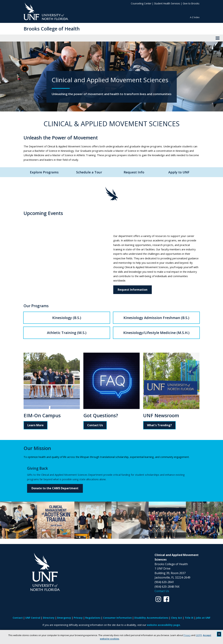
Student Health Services (167, 3)
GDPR (199, 635)
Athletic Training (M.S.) (67, 333)
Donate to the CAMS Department (55, 488)
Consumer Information (117, 618)
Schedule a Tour (89, 172)
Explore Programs (44, 172)
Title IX (189, 618)
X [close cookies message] (219, 634)
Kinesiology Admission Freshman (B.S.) (156, 318)
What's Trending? (159, 425)
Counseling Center (141, 3)
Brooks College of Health (52, 29)
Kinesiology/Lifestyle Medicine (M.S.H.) (156, 333)
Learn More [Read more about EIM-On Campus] (36, 425)
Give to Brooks (191, 3)
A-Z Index (195, 17)
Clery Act (176, 618)
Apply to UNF (179, 172)
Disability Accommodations (151, 618)
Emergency (64, 618)
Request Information (133, 290)
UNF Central (33, 618)
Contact (18, 618)
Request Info (134, 172)
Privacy (187, 635)
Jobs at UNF (203, 618)
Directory (49, 618)
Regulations (93, 618)
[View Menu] (218, 38)
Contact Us (95, 425)
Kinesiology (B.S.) (67, 318)
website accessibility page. (164, 625)
